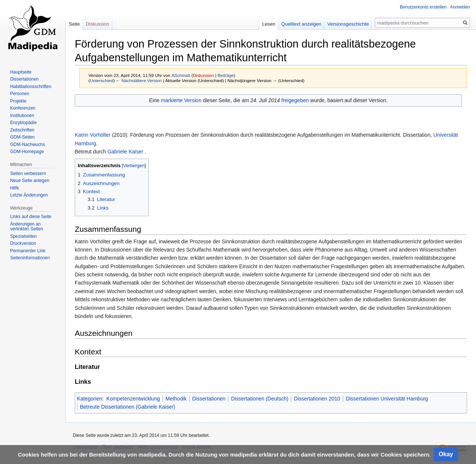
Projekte (18, 101)
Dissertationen (209, 399)
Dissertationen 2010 (317, 399)
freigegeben (295, 100)
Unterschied (102, 80)
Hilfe (15, 188)
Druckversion (23, 243)
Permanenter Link (28, 251)
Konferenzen (23, 108)
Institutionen (22, 116)
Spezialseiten (23, 236)
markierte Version (181, 100)
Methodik (176, 399)
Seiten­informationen (30, 258)
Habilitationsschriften (31, 87)
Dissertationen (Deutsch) (260, 399)
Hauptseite (21, 72)
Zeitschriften (22, 130)
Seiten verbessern (28, 173)
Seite (74, 24)
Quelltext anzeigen (301, 24)
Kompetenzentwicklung (133, 399)
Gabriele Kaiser (126, 152)
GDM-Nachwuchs (28, 145)
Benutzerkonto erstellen (423, 7)
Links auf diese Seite (31, 217)
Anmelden (460, 7)
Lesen (269, 24)
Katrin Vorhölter (93, 135)
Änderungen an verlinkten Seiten (27, 227)
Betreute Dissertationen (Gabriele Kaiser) (128, 407)
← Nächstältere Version (139, 80)
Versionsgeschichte (348, 24)
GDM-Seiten (22, 137)
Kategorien (90, 399)
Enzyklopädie (23, 123)
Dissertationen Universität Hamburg (387, 399)
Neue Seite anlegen (30, 181)
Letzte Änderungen (29, 195)
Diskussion (204, 75)
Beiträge (226, 75)
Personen (20, 94)
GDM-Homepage (27, 152)
